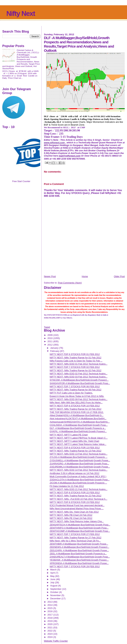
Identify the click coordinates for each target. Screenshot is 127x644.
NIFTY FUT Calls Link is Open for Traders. (71, 393)
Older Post (119, 276)
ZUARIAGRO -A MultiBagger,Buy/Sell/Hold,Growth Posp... (79, 464)
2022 (50, 631)
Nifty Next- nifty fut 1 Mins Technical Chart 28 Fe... (75, 541)
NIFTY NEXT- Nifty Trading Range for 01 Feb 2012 (75, 358)
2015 (50, 608)
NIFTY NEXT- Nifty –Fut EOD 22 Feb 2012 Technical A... (78, 499)
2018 (50, 618)
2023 (50, 634)
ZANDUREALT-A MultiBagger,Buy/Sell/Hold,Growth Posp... (80, 557)
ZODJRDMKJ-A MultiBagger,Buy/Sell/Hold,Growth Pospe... (80, 467)
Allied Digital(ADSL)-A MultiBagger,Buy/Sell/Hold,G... (76, 415)
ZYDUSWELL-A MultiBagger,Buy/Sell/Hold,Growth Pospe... (80, 460)
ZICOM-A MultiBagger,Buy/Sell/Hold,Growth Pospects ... (78, 483)
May (53, 576)
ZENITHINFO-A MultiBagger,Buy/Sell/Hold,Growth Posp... (79, 528)
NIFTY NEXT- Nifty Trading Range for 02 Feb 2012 (75, 370)
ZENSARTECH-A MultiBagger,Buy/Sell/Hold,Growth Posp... (80, 525)
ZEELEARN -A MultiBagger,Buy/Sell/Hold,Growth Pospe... (79, 550)
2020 (50, 624)
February (55, 351)
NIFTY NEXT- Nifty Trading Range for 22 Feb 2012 (75, 496)
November (56, 595)
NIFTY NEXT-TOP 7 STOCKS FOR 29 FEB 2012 (75, 566)
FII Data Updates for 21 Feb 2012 (67, 486)
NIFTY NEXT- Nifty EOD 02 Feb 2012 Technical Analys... (78, 374)
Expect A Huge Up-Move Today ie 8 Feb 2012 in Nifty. (77, 396)
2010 (50, 338)
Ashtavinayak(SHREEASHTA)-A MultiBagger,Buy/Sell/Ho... (80, 422)
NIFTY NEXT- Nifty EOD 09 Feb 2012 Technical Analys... (78, 399)
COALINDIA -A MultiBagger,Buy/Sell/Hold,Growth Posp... (79, 425)
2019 (50, 621)
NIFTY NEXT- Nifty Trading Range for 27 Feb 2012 (75, 538)
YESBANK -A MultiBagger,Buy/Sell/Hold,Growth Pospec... (79, 560)
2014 (50, 605)
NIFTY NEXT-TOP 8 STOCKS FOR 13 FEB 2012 (75, 448)
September (56, 589)
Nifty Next (21, 13)
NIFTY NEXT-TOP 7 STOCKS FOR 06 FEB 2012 (75, 386)
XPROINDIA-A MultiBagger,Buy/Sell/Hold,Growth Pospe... (79, 563)
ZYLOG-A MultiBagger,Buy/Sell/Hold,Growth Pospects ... (78, 457)
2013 (50, 602)
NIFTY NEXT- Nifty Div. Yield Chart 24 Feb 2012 (74, 512)
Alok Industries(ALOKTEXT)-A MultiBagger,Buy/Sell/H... (78, 419)
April (53, 573)
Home (85, 276)
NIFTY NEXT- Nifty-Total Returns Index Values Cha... (77, 521)
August (54, 586)
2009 (50, 335)
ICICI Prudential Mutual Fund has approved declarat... (77, 505)
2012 (50, 345)
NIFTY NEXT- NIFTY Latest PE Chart (69, 435)
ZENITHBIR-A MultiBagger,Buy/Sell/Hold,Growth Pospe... (79, 544)
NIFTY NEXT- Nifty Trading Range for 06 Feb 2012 (75, 390)
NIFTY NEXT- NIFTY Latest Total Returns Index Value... (78, 444)
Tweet (47, 327)
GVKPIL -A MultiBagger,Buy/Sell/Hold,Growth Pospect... (78, 431)
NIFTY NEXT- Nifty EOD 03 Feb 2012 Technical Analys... (78, 377)
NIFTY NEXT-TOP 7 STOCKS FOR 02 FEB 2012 (75, 367)
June (53, 579)
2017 (50, 615)
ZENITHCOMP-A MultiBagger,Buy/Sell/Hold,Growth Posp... (80, 531)
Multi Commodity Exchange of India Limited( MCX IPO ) (78, 476)
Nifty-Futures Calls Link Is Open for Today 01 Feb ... (76, 361)
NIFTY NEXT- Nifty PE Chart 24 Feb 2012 (71, 518)
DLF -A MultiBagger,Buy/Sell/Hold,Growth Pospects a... (78, 428)
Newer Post (50, 276)
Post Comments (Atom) (70, 283)
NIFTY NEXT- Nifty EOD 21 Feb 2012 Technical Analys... (78, 489)
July (53, 582)
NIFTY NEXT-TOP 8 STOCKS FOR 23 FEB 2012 (75, 502)
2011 (50, 341)
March (54, 570)
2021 (50, 628)
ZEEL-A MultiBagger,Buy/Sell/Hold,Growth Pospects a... (78, 554)
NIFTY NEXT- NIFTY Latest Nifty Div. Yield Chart (74, 441)
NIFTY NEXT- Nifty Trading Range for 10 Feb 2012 (75, 409)
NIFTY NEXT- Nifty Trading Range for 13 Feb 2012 (75, 451)
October (55, 592)
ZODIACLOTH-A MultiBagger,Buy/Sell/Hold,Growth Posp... (80, 480)
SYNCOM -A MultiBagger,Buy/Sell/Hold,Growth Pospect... (79, 380)
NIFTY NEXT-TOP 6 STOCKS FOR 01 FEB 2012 (75, 354)
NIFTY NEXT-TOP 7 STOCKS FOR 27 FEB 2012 (75, 534)
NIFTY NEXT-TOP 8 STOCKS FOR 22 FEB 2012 (75, 492)
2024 (50, 637)
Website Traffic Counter (56, 641)
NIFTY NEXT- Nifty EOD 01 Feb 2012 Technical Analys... (78, 364)
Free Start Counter (21, 181)
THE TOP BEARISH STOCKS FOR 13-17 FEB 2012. (77, 412)
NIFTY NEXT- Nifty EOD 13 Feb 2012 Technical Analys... (78, 454)
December (56, 598)
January (55, 348)
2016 (50, 611)
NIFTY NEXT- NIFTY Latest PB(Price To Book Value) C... (78, 438)
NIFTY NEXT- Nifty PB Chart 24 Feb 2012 (71, 515)
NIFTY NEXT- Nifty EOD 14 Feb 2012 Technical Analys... (78, 470)
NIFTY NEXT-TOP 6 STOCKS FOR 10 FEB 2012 (75, 406)
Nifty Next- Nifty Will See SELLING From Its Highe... (76, 402)
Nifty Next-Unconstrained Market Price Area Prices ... (77, 508)
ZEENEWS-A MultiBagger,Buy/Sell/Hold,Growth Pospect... (79, 547)
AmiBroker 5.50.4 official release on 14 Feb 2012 (74, 473)
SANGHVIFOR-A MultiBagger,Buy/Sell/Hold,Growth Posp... (80, 383)
